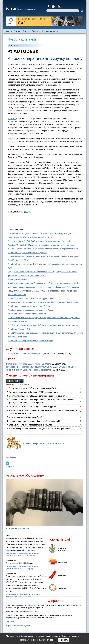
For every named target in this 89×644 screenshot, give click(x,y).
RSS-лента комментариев (18, 528)
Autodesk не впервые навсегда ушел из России (29, 306)
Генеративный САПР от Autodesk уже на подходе (30, 237)
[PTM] (8, 536)
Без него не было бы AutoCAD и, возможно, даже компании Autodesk (39, 241)
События (36, 31)
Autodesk (21, 64)
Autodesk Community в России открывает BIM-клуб (30, 341)
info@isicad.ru (33, 611)
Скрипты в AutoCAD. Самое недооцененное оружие (32, 407)
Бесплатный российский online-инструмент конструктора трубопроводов (41, 429)
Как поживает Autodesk (18, 279)
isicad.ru (35, 605)
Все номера (11, 457)
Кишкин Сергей (11, 560)
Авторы (26, 31)
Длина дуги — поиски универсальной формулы (30, 425)
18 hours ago (31, 556)
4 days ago (30, 569)
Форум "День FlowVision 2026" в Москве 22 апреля (29, 364)
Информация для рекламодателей (19, 626)
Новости (8, 31)
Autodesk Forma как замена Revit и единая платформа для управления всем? (43, 302)
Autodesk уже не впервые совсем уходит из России (31, 310)
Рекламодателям (50, 31)
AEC (10, 141)
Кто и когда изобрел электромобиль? (26, 417)
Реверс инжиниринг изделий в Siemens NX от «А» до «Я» (35, 421)
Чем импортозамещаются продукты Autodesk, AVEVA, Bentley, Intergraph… (41, 233)
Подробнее (10, 622)
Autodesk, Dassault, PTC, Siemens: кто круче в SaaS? (32, 299)
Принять (64, 640)
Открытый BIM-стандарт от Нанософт (23, 353)
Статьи (17, 31)
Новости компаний (22, 39)
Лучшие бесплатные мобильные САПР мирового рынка (34, 392)
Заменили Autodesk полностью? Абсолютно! (28, 314)
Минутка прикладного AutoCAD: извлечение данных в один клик (38, 396)
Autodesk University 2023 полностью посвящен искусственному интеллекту (41, 245)
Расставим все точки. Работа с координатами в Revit (33, 388)
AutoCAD (12, 119)
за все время (23, 384)
